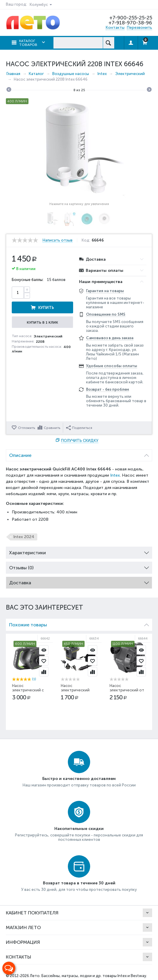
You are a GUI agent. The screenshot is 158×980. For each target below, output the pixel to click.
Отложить (26, 428)
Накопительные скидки (79, 829)
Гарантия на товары (105, 291)
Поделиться (79, 428)
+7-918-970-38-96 (130, 23)
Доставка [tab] (79, 581)
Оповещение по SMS (106, 314)
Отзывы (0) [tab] (79, 566)
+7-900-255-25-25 (131, 18)
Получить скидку (80, 441)
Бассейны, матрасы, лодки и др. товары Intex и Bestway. (94, 976)
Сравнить (52, 428)
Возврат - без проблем (107, 389)
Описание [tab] (79, 454)
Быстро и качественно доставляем (79, 779)
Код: (86, 240)
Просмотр (44, 650)
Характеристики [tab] (79, 551)
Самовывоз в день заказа (110, 338)
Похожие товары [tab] (79, 623)
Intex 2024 (24, 537)
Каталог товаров (28, 43)
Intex (115, 475)
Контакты (115, 28)
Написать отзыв (58, 240)
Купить (46, 308)
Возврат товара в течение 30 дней (79, 883)
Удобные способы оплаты (112, 366)
